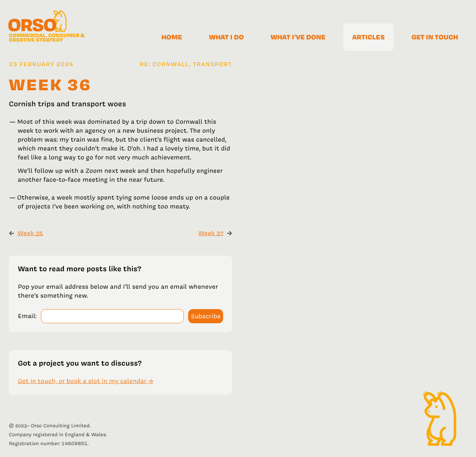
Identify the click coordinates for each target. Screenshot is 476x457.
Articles (368, 37)
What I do (226, 37)
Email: (27, 316)
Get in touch (435, 37)
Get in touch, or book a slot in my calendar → (86, 381)
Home (172, 37)
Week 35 (30, 233)
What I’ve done (298, 37)
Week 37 (211, 233)
